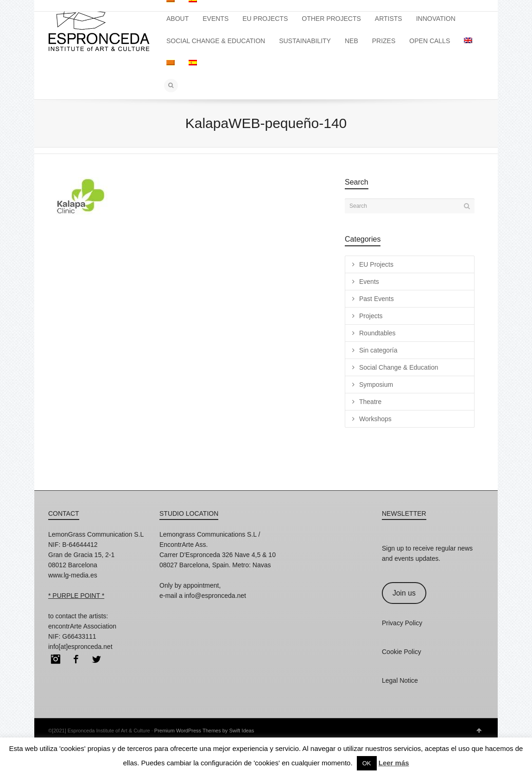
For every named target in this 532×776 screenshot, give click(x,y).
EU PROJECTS (265, 19)
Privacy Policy (402, 623)
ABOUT (177, 19)
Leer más (394, 763)
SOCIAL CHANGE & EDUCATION (216, 41)
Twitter (96, 659)
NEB (351, 41)
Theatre (370, 402)
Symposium (376, 385)
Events (369, 282)
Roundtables (377, 333)
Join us (404, 593)
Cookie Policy (402, 652)
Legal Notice (400, 680)
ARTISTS (389, 19)
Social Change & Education (399, 367)
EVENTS (215, 19)
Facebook (76, 659)
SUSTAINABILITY (305, 41)
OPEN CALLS (430, 41)
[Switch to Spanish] (193, 63)
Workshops (375, 419)
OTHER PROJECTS (331, 19)
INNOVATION (436, 19)
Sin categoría (378, 350)
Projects (371, 316)
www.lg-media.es (73, 575)
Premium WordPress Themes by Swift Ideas (204, 731)
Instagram (56, 659)
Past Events (377, 299)
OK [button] (367, 763)
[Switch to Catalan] (171, 63)
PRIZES (384, 41)
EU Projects (376, 264)
